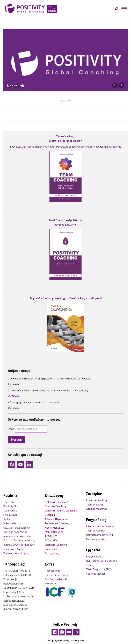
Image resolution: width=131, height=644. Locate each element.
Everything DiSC (95, 557)
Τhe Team (9, 502)
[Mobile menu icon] (124, 9)
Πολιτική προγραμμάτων (17, 528)
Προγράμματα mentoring (99, 535)
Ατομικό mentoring (97, 509)
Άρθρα (7, 519)
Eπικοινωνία (10, 515)
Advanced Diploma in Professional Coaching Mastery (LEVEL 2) (57, 523)
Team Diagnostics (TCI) (99, 569)
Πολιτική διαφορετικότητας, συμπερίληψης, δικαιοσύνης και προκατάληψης (19, 545)
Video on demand (13, 523)
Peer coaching (53, 571)
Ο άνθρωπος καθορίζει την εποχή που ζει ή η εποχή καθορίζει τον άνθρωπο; (50, 379)
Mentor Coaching (54, 532)
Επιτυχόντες (52, 553)
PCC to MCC (51, 541)
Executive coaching (96, 500)
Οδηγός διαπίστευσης (57, 575)
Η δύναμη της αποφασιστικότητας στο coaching (34, 403)
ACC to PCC (51, 536)
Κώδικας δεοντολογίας (16, 553)
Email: (28, 429)
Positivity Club (11, 506)
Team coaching (94, 505)
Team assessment (96, 531)
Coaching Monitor (96, 574)
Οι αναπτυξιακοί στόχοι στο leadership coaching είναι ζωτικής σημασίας (48, 391)
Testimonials (10, 511)
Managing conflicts (96, 539)
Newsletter (51, 584)
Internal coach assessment (101, 526)
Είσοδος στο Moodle (56, 579)
